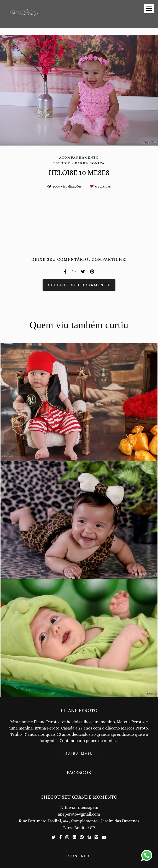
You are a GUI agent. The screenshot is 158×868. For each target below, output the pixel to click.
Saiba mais (79, 754)
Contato (79, 856)
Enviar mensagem (81, 807)
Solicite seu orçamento (79, 285)
